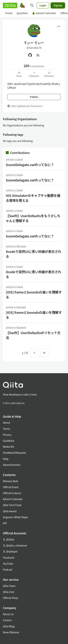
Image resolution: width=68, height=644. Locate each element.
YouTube (8, 564)
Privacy (7, 435)
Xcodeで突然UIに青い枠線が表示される (33, 254)
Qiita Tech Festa (12, 505)
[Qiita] (10, 5)
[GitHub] (30, 55)
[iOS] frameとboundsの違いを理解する (34, 294)
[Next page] (34, 353)
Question (22, 13)
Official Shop (10, 598)
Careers (7, 620)
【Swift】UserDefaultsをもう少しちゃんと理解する (33, 218)
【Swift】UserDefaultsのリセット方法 (33, 335)
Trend (9, 13)
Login (43, 5)
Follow (34, 97)
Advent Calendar (44, 13)
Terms (7, 429)
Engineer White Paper (16, 517)
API (5, 523)
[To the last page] (44, 353)
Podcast (8, 570)
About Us (8, 614)
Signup (58, 5)
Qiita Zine (9, 592)
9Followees (34, 74)
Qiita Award (10, 511)
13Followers (49, 74)
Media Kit (8, 447)
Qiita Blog (9, 626)
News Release (11, 632)
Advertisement (12, 465)
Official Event (11, 487)
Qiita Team (9, 586)
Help (6, 459)
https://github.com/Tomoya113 (27, 106)
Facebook (9, 558)
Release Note (11, 481)
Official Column (12, 493)
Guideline (9, 441)
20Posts (19, 74)
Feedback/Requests (15, 453)
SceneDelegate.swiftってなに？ (30, 165)
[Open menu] (59, 26)
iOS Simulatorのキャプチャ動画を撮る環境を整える (33, 198)
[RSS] (38, 55)
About (6, 423)
